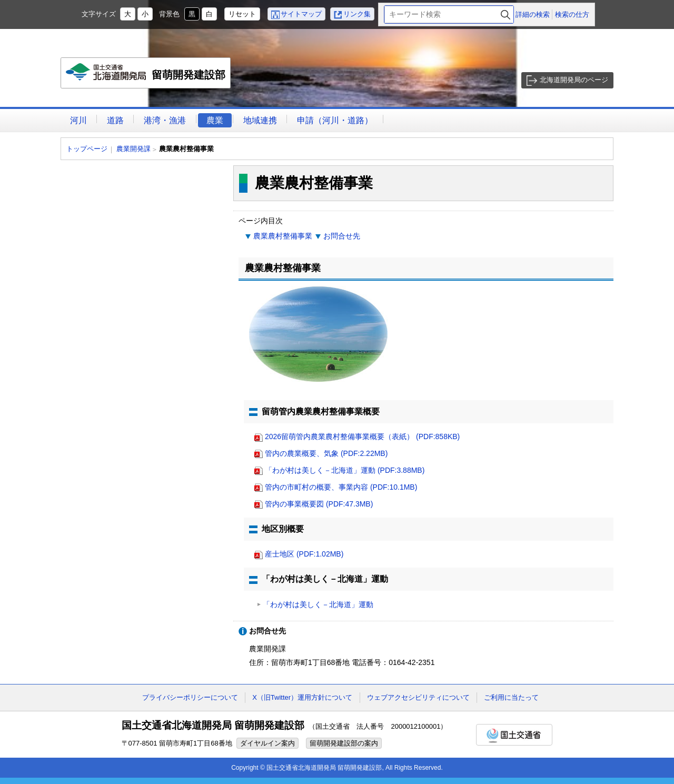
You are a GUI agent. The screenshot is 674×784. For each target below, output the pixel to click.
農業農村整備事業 (283, 236)
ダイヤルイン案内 (267, 743)
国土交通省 (514, 735)
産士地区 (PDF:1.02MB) (304, 554)
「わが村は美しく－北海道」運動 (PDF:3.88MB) (345, 470)
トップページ (87, 149)
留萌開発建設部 (146, 76)
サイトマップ (301, 14)
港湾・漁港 (165, 120)
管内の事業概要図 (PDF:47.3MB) (319, 504)
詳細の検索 (533, 14)
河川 (78, 120)
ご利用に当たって (511, 697)
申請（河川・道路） (335, 120)
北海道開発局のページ (574, 80)
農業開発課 (133, 149)
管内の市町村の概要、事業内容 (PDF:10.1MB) (341, 487)
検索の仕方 (572, 14)
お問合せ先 (342, 236)
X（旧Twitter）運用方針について (302, 697)
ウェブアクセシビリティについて (418, 697)
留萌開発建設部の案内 (344, 743)
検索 (506, 14)
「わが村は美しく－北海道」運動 (318, 604)
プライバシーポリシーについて (190, 697)
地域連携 (260, 120)
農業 (215, 120)
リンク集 (357, 14)
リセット (242, 14)
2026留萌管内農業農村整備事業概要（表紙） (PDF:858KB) (362, 436)
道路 (115, 120)
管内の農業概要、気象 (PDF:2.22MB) (326, 453)
